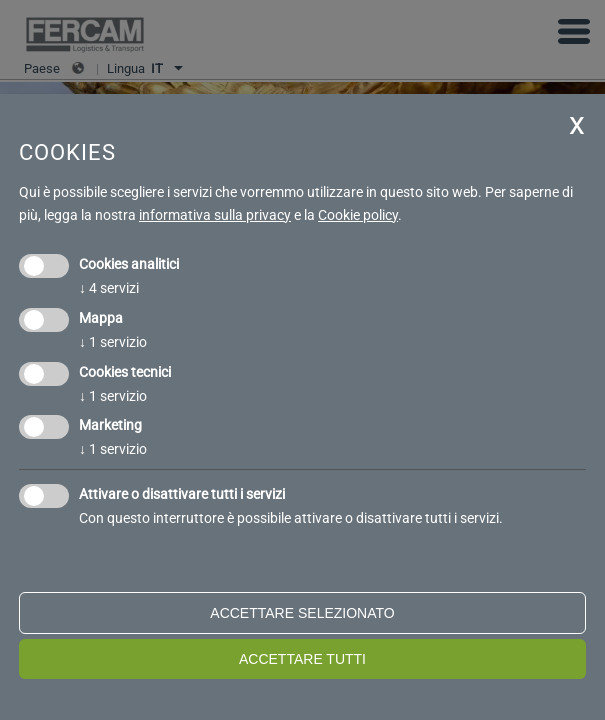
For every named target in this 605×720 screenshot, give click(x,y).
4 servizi (109, 288)
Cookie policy (358, 215)
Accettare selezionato (302, 613)
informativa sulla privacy (215, 215)
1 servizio (113, 342)
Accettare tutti (302, 659)
